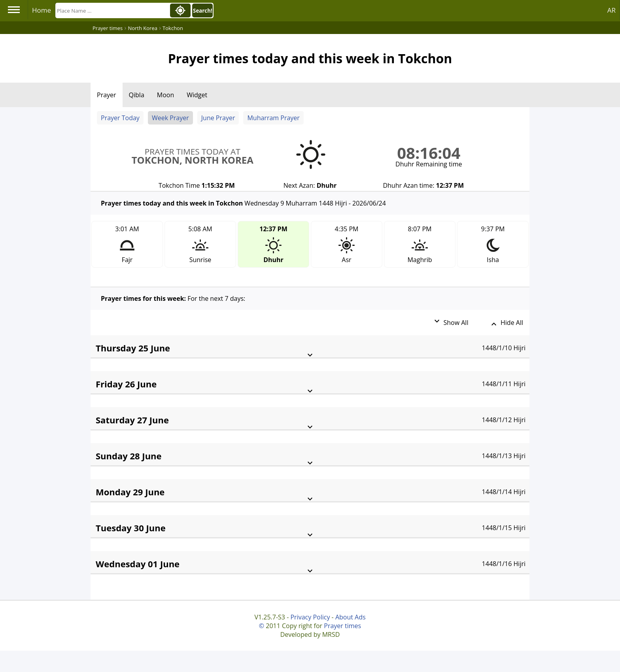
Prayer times (342, 626)
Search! (203, 11)
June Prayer (218, 118)
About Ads (351, 617)
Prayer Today (120, 118)
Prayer (107, 95)
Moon (165, 95)
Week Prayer (170, 118)
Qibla (137, 95)
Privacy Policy (310, 617)
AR (611, 10)
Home (42, 10)
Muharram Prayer (273, 118)
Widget (197, 95)
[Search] (112, 10)
